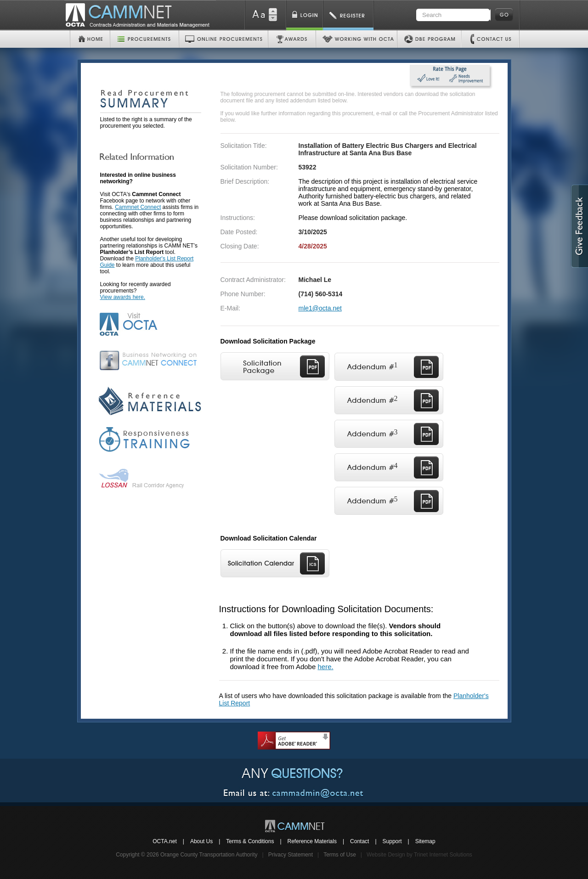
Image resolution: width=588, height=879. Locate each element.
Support (392, 841)
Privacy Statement (291, 855)
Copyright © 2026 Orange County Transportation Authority (187, 855)
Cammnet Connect (138, 207)
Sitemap (425, 841)
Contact (359, 841)
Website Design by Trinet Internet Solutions (419, 855)
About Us (201, 841)
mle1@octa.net (320, 308)
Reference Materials (312, 841)
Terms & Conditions (250, 841)
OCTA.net (164, 841)
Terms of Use (340, 855)
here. (325, 667)
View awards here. (123, 297)
